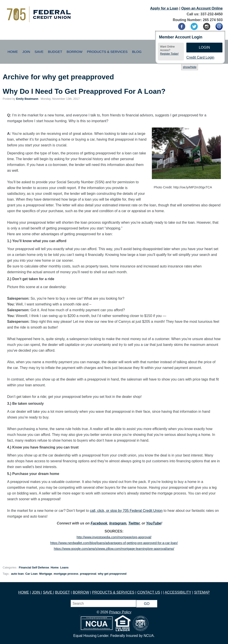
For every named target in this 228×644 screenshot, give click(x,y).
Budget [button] (55, 52)
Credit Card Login (200, 57)
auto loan (17, 574)
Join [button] (26, 52)
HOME (24, 592)
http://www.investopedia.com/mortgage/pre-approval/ (114, 537)
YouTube (154, 523)
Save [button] (39, 52)
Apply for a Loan (164, 8)
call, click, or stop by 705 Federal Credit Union (126, 511)
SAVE (48, 592)
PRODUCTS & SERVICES (113, 592)
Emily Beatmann (27, 99)
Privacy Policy (120, 612)
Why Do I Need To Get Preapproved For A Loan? (84, 91)
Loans (64, 567)
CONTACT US (149, 592)
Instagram (118, 523)
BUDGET (62, 592)
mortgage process (66, 574)
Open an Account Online (202, 8)
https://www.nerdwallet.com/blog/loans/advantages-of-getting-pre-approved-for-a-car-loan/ (114, 543)
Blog (137, 52)
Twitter (134, 523)
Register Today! (169, 54)
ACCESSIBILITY (178, 592)
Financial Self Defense (34, 567)
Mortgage (46, 574)
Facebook (99, 523)
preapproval (88, 574)
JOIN (36, 592)
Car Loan (32, 574)
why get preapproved (112, 574)
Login (204, 47)
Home (13, 52)
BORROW (81, 592)
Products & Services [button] (107, 52)
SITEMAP (202, 592)
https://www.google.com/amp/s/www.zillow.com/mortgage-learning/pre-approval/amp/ (114, 549)
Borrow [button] (74, 52)
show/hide (190, 67)
